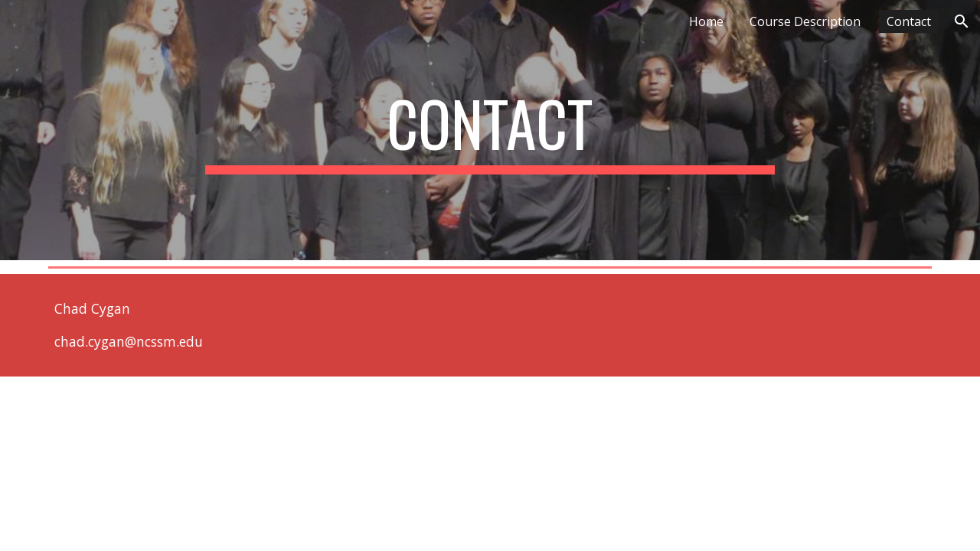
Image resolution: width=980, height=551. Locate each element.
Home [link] (706, 21)
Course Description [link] (805, 21)
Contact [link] (909, 21)
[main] (490, 130)
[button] (962, 21)
